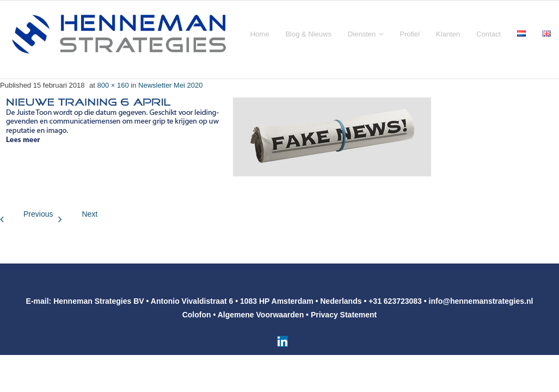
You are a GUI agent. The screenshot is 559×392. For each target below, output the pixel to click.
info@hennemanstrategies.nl (481, 301)
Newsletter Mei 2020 (171, 85)
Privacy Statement (344, 315)
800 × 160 (113, 85)
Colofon (197, 315)
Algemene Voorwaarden (261, 315)
